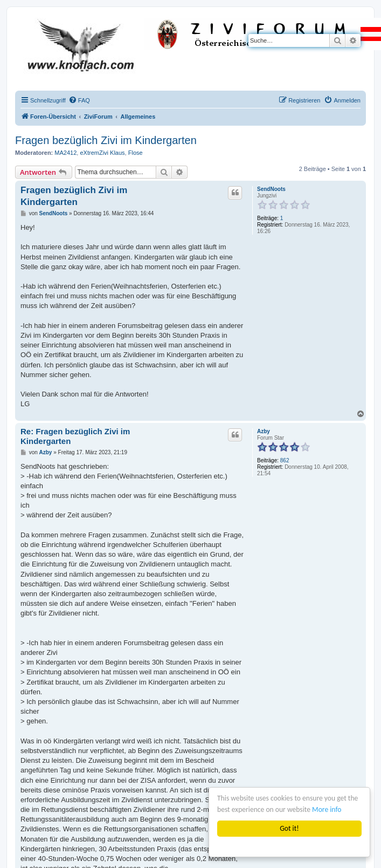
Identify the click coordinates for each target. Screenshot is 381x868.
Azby (264, 431)
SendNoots (271, 189)
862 (285, 460)
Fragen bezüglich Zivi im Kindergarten (106, 140)
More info (327, 809)
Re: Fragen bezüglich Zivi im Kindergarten (75, 436)
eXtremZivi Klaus (102, 153)
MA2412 (65, 153)
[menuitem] (79, 100)
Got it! (289, 828)
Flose (136, 153)
